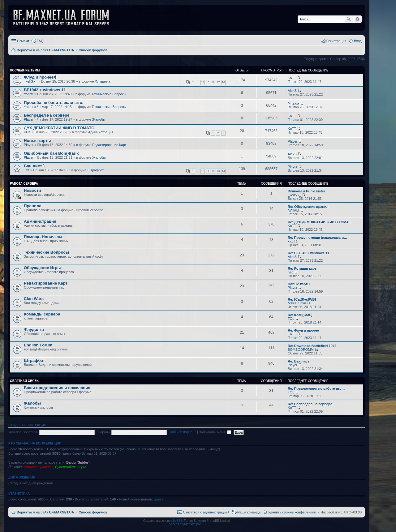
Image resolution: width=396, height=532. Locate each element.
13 (218, 171)
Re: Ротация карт (302, 268)
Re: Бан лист (299, 361)
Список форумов (93, 512)
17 (218, 82)
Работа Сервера (24, 184)
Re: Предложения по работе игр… (316, 388)
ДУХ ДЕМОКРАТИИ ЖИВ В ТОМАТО (59, 128)
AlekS (292, 91)
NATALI (293, 210)
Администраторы (38, 467)
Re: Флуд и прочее (303, 330)
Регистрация (34, 425)
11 (208, 171)
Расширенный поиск (357, 19)
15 (208, 82)
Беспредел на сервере (47, 115)
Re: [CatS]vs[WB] (302, 299)
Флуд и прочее (39, 77)
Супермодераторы (70, 467)
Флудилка (103, 81)
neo (291, 272)
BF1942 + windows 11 (45, 90)
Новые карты (37, 141)
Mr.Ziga (293, 103)
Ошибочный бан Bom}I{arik (51, 153)
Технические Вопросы (109, 94)
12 (213, 171)
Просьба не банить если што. (54, 103)
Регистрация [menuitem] (336, 41)
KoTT (292, 78)
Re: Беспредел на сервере (310, 404)
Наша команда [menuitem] (249, 512)
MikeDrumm (297, 303)
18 (223, 82)
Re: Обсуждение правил (308, 207)
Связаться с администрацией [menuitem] (206, 512)
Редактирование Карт (109, 145)
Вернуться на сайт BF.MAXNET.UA (45, 512)
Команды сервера (42, 314)
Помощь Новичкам (43, 237)
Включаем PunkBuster (306, 191)
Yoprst (29, 94)
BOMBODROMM (301, 350)
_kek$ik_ (30, 81)
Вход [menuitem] (358, 41)
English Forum (38, 345)
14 (203, 82)
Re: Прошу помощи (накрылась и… (317, 238)
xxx (290, 241)
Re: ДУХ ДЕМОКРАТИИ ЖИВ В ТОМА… (320, 222)
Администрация (101, 132)
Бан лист (33, 166)
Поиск (349, 19)
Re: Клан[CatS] (300, 315)
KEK (27, 132)
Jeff (27, 170)
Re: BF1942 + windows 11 (308, 253)
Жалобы (99, 119)
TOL (291, 319)
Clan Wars (34, 299)
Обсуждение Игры (42, 268)
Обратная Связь (24, 381)
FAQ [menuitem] (40, 41)
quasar (159, 499)
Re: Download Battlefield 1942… (314, 346)
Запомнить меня (215, 432)
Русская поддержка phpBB (186, 524)
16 (213, 82)
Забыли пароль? (183, 432)
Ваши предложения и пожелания (57, 388)
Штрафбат (96, 170)
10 (203, 171)
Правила (33, 206)
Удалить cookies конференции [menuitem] (292, 512)
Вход (13, 425)
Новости (32, 190)
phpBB (176, 521)
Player (29, 119)
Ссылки (23, 41)
